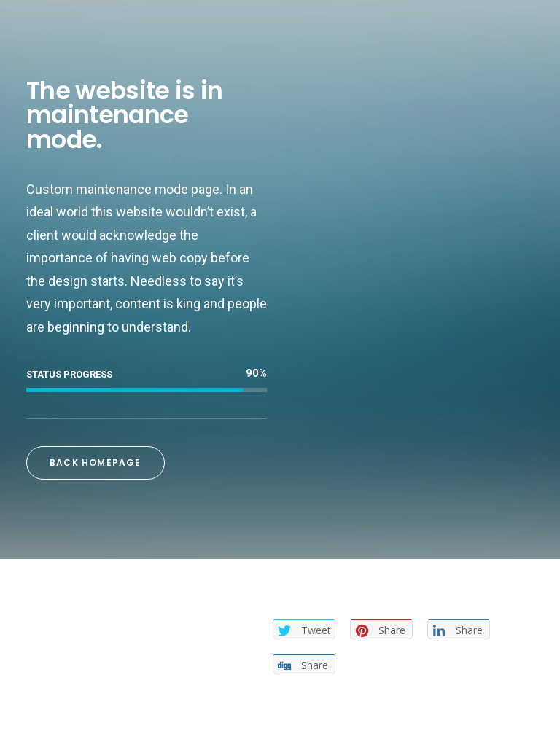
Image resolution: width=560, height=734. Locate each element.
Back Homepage (96, 462)
